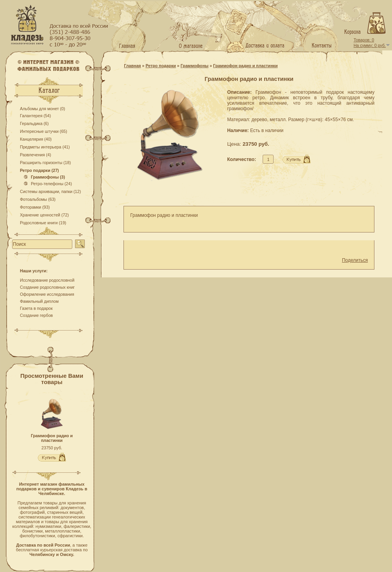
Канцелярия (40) (36, 139)
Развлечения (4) (36, 155)
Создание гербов (36, 315)
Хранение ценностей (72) (44, 215)
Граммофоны (194, 66)
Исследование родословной (47, 280)
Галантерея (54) (35, 116)
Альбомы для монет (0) (43, 109)
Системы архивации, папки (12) (50, 191)
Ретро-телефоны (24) (48, 184)
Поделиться (355, 260)
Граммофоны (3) (44, 177)
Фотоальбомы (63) (38, 199)
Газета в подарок (36, 308)
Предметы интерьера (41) (45, 147)
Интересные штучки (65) (44, 131)
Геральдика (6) (34, 123)
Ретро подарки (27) (39, 170)
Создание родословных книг (47, 287)
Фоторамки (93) (35, 207)
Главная (132, 66)
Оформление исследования (47, 294)
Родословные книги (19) (43, 223)
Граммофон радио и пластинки (52, 438)
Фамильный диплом (39, 301)
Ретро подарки (161, 66)
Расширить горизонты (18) (45, 163)
